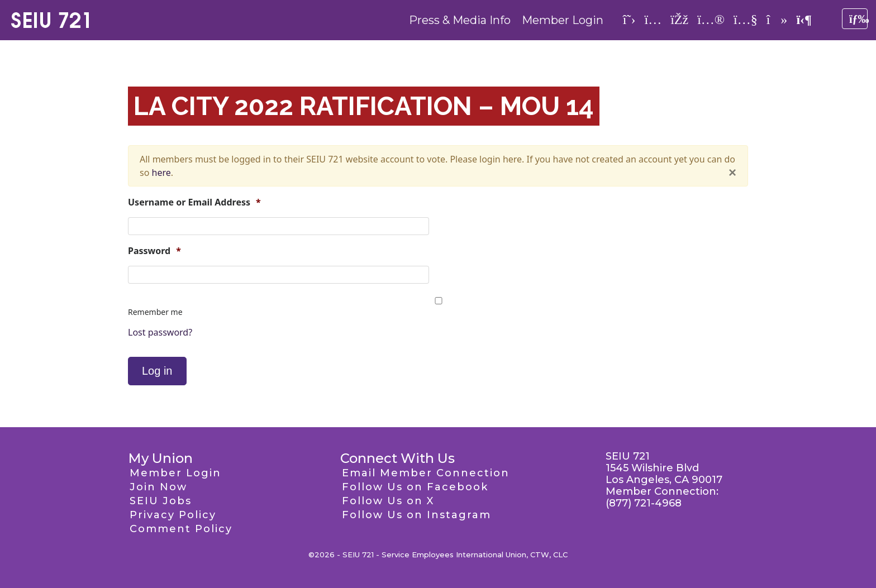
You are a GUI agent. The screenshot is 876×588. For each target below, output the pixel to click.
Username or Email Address (194, 202)
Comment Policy (181, 529)
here (161, 173)
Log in (157, 371)
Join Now (158, 487)
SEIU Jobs (161, 501)
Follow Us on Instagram (416, 515)
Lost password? (160, 332)
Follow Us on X (388, 501)
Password (154, 251)
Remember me (155, 312)
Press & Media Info (460, 20)
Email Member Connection (426, 473)
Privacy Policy (173, 515)
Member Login (563, 20)
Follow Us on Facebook (415, 487)
